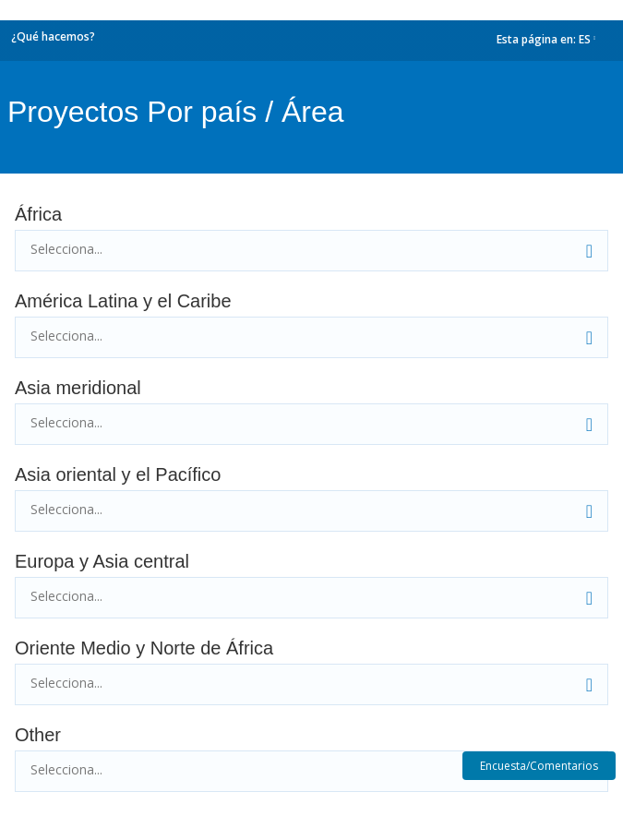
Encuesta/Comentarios (539, 766)
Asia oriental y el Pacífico (118, 474)
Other (38, 735)
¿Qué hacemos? (53, 36)
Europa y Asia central (102, 561)
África (38, 214)
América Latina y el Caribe (123, 301)
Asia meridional (78, 388)
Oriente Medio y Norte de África (144, 648)
